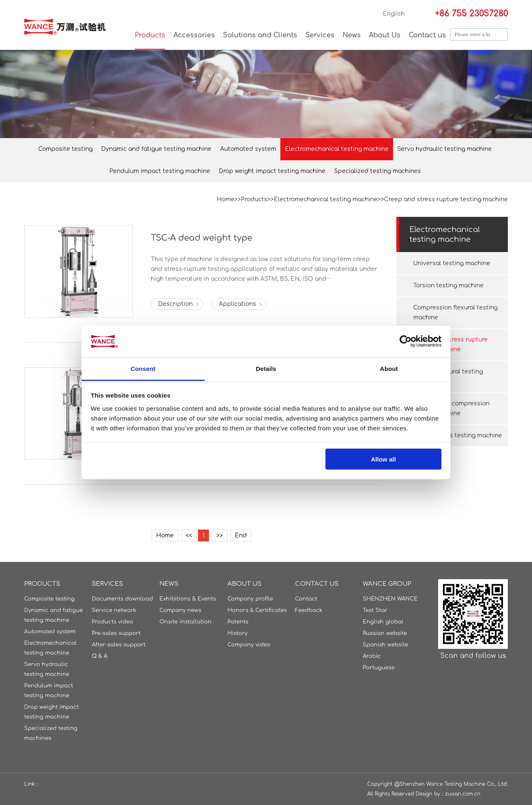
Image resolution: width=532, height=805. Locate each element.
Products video (113, 622)
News (352, 35)
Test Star (375, 610)
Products (150, 35)
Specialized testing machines (377, 171)
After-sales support (119, 645)
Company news (180, 610)
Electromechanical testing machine (337, 149)
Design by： (430, 794)
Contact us (427, 35)
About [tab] (389, 368)
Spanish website (385, 645)
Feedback (309, 610)
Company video (249, 645)
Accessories (194, 35)
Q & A (100, 656)
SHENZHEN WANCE (390, 599)
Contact (306, 599)
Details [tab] (266, 368)
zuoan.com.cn (463, 794)
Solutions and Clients (260, 35)
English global (383, 622)
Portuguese (379, 668)
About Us (385, 35)
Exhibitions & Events (188, 599)
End (241, 536)
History (238, 633)
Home (226, 199)
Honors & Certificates (257, 610)
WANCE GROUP (387, 584)
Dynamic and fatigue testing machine (156, 149)
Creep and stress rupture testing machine (446, 199)
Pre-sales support (116, 633)
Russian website (385, 633)
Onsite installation (185, 622)
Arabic (372, 656)
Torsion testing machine (448, 285)
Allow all (383, 459)
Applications (238, 304)
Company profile (250, 599)
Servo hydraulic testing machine (444, 149)
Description (175, 304)
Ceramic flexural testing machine (448, 376)
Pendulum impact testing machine (160, 171)
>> (220, 536)
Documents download (122, 599)
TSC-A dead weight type (201, 238)
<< (189, 536)
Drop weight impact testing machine (272, 171)
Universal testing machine (452, 263)
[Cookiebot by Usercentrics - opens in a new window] (406, 341)
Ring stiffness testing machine (458, 435)
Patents (238, 622)
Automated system (248, 149)
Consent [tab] (143, 368)
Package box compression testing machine (451, 408)
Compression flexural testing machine (455, 313)
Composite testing (65, 149)
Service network (114, 610)
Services (320, 35)
